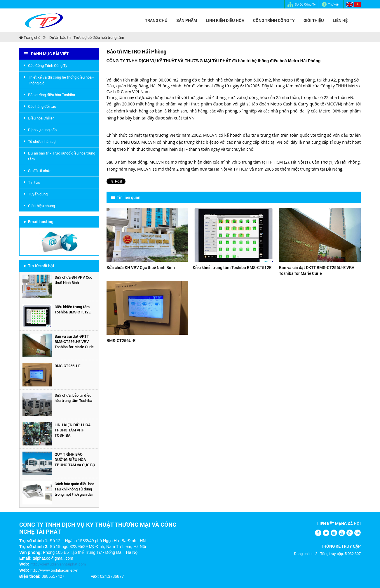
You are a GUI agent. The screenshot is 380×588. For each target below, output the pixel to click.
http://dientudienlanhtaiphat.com (58, 564)
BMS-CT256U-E (68, 366)
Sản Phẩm (187, 20)
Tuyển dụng (38, 194)
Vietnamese (358, 4)
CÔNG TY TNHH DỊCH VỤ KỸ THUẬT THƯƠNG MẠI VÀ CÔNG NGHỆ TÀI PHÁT (98, 528)
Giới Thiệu (314, 20)
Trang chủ (156, 20)
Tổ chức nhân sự (42, 141)
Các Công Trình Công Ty (48, 65)
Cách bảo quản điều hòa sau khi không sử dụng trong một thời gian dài (74, 489)
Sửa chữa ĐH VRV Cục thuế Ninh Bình (73, 280)
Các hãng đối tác (42, 106)
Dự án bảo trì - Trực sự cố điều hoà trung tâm (87, 37)
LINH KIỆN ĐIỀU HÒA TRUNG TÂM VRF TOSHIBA (73, 430)
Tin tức (34, 182)
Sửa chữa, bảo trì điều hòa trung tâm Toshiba (73, 398)
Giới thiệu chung (41, 206)
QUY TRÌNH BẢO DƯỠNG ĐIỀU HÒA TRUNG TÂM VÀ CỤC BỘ (75, 459)
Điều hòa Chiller (41, 118)
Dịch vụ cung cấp (42, 130)
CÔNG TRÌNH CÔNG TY (274, 20)
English (350, 4)
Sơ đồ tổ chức (40, 171)
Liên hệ (340, 20)
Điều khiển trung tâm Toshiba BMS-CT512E (73, 309)
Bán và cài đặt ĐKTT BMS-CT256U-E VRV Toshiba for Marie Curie (74, 341)
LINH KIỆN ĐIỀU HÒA (225, 20)
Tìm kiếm (358, 20)
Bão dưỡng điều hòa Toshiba (52, 95)
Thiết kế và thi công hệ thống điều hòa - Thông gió (61, 80)
